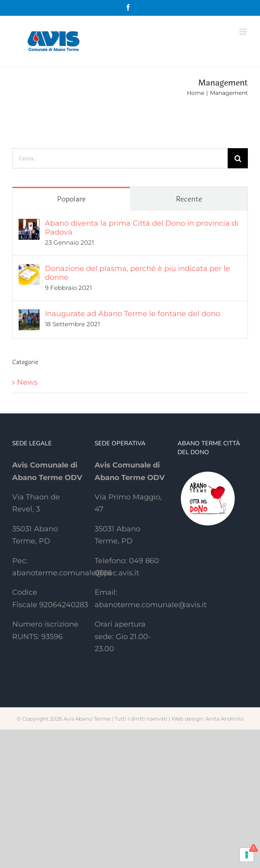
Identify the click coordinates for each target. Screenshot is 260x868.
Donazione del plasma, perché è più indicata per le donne (137, 273)
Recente (189, 199)
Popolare (71, 199)
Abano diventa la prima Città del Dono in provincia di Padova (142, 228)
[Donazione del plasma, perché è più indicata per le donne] (29, 270)
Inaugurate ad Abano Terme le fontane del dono (132, 314)
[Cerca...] (120, 158)
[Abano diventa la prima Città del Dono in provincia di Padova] (29, 225)
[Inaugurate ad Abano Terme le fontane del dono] (29, 315)
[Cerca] (238, 158)
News (27, 382)
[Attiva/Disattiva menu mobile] (244, 32)
